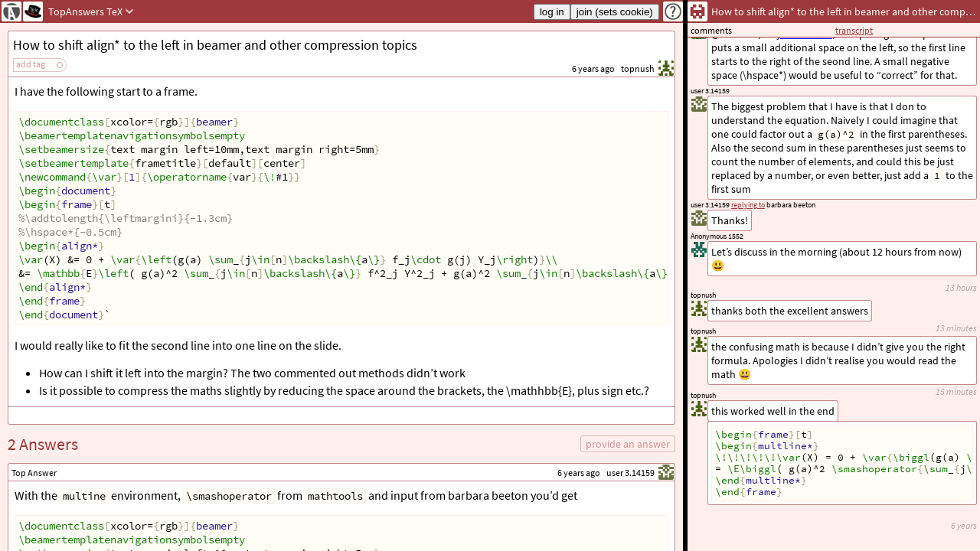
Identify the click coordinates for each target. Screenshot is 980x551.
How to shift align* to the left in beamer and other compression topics (215, 45)
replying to (748, 205)
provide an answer (628, 444)
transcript (854, 30)
